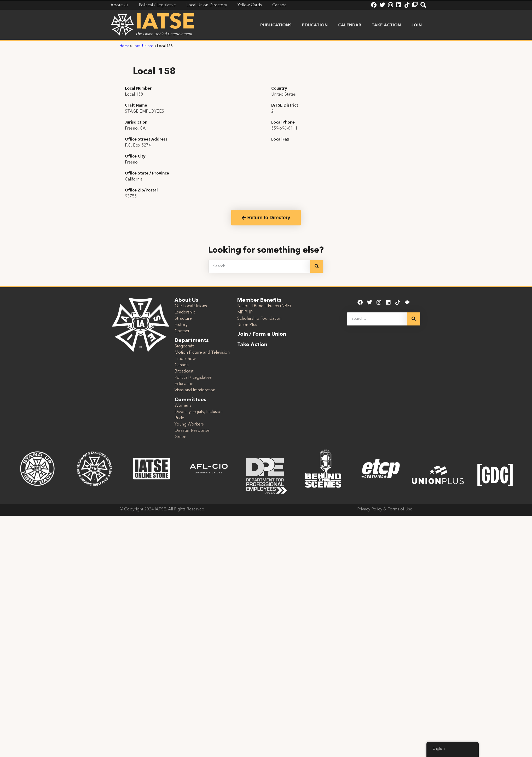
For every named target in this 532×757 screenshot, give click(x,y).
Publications (276, 25)
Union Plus (247, 325)
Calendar (350, 25)
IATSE (165, 23)
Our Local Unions (191, 306)
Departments (192, 341)
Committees (190, 400)
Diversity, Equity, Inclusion (199, 412)
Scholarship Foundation (259, 319)
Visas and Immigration (195, 390)
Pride (179, 418)
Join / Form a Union (262, 334)
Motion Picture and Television (202, 353)
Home (125, 46)
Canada (182, 365)
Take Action (386, 25)
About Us (186, 300)
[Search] (317, 266)
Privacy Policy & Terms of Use (385, 509)
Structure (183, 319)
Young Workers (189, 424)
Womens (183, 406)
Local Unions (143, 46)
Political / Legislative (193, 378)
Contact (182, 331)
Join (417, 25)
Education (315, 25)
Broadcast (184, 371)
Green (180, 437)
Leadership (185, 312)
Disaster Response (192, 431)
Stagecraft (184, 346)
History (181, 325)
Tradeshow (185, 359)
